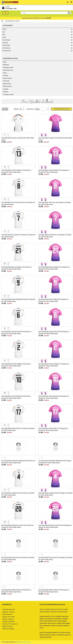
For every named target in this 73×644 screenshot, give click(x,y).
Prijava (5, 62)
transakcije (6, 89)
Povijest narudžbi (7, 78)
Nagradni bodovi (7, 84)
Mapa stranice (8, 626)
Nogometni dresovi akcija (24, 642)
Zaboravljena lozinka (8, 67)
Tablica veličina (8, 619)
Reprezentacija (6, 40)
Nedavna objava (8, 629)
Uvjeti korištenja (8, 621)
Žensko (4, 37)
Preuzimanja (6, 81)
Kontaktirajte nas (9, 609)
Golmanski (5, 43)
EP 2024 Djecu (6, 45)
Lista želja (5, 76)
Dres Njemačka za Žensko (13, 21)
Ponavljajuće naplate (8, 94)
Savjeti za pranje (9, 617)
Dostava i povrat (8, 612)
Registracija (6, 65)
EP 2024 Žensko (7, 51)
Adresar (5, 73)
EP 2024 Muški (6, 48)
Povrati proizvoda (7, 86)
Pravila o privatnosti (10, 624)
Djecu (4, 35)
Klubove (4, 29)
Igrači (4, 32)
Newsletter (6, 92)
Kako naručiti (7, 614)
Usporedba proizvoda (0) (61, 109)
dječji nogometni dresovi (55, 609)
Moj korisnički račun (8, 70)
